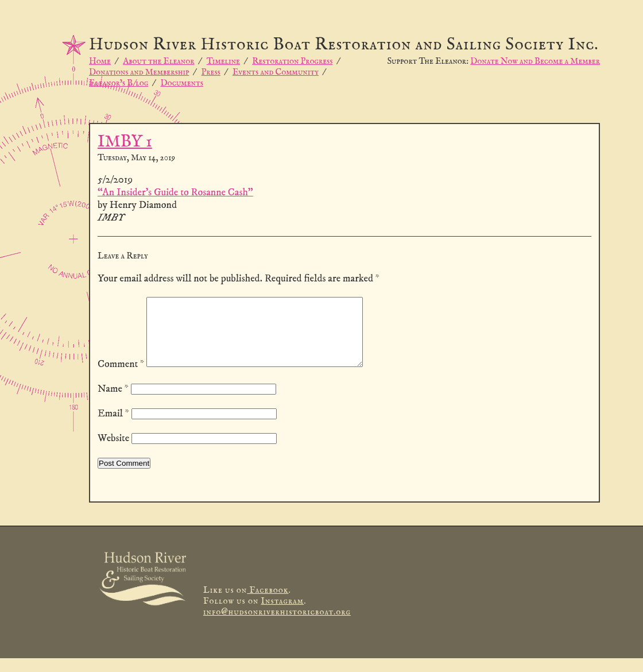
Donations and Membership (139, 72)
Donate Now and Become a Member (535, 61)
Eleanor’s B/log (119, 83)
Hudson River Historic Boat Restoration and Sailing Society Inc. (344, 45)
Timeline (223, 61)
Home (100, 61)
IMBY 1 (125, 142)
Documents (182, 83)
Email (113, 427)
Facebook (268, 604)
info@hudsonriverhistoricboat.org (277, 626)
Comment (121, 378)
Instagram (283, 615)
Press (211, 72)
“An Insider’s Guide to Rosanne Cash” (175, 192)
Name (113, 403)
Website (113, 452)
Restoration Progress (292, 61)
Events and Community (276, 72)
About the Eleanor (158, 61)
